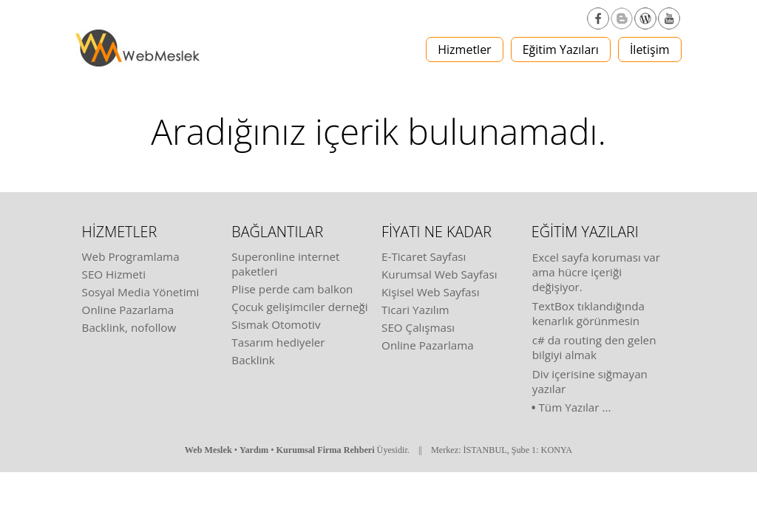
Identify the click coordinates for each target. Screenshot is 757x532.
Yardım (254, 450)
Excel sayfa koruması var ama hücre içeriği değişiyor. (596, 272)
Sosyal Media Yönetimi (141, 292)
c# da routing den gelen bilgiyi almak (594, 347)
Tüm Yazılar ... (574, 407)
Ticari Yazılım (415, 310)
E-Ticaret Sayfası (424, 256)
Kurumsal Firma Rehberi (326, 450)
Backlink (253, 360)
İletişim (650, 50)
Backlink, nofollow (129, 327)
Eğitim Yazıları (561, 50)
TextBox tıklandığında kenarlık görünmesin (588, 313)
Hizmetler (464, 50)
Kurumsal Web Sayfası (439, 274)
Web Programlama (131, 256)
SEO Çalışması (418, 327)
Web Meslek (208, 450)
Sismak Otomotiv (276, 324)
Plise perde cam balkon (292, 289)
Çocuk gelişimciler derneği (299, 307)
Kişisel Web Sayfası (431, 292)
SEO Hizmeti (114, 274)
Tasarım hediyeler (278, 342)
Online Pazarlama (128, 310)
